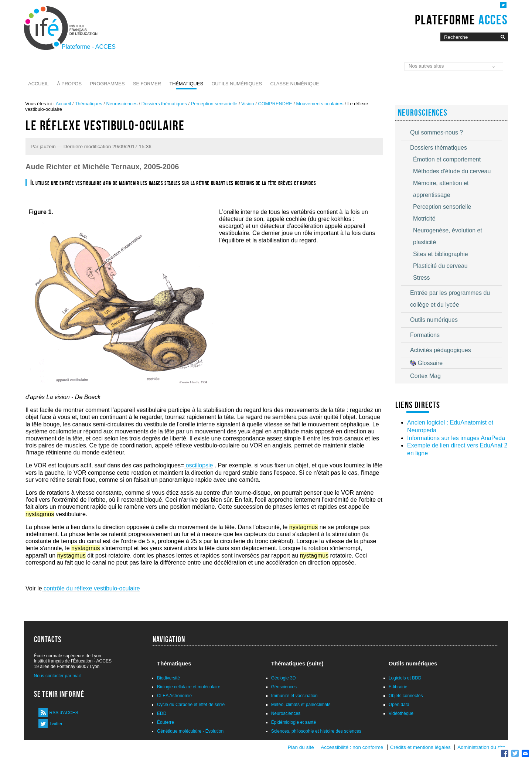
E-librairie (398, 687)
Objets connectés (406, 696)
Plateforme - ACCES (89, 47)
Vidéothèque (401, 713)
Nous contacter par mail (57, 676)
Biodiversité (168, 678)
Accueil (38, 84)
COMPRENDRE (275, 104)
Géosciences (284, 687)
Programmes (108, 84)
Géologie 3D (284, 678)
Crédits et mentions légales (420, 747)
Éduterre (166, 722)
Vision (248, 104)
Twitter (56, 724)
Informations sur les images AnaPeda (456, 438)
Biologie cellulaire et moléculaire (189, 687)
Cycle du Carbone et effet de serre (191, 705)
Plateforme (461, 20)
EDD (162, 713)
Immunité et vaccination (294, 696)
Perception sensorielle (214, 104)
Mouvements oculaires (320, 104)
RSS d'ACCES (64, 713)
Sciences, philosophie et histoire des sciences (316, 731)
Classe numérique (294, 84)
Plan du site (301, 747)
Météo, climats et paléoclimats (301, 705)
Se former (147, 84)
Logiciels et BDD (405, 678)
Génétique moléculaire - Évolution (190, 731)
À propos (69, 84)
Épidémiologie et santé (294, 722)
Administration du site (481, 747)
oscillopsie (198, 465)
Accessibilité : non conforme (352, 747)
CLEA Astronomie (174, 696)
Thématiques (186, 84)
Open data (399, 705)
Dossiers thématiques (164, 104)
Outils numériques (237, 84)
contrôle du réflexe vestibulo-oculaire (91, 588)
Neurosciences (122, 104)
